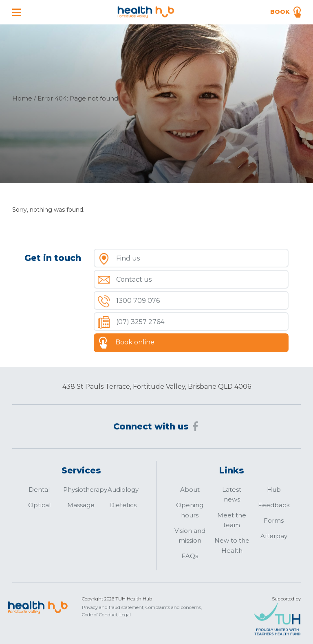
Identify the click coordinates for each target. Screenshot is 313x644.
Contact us (134, 279)
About (190, 490)
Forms (274, 520)
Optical (39, 505)
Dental (39, 490)
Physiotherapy (85, 490)
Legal (125, 615)
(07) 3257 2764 (140, 322)
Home (22, 98)
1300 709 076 (138, 301)
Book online (135, 342)
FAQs (190, 556)
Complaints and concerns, (174, 607)
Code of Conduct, (100, 615)
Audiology (123, 490)
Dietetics (123, 505)
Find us (128, 258)
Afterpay (274, 536)
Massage (81, 505)
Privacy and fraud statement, (113, 607)
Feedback (274, 505)
